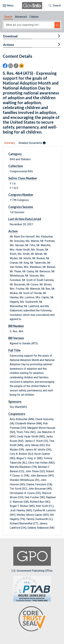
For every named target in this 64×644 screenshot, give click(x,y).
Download (10, 36)
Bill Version (16, 338)
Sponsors (15, 402)
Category (15, 154)
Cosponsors (17, 414)
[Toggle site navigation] (8, 6)
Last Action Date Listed (25, 219)
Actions (9, 45)
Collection (16, 166)
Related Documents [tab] (32, 143)
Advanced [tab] (21, 17)
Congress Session (21, 207)
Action (13, 231)
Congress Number (21, 195)
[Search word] (29, 25)
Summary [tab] (10, 143)
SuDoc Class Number (23, 178)
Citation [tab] (34, 17)
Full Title (14, 350)
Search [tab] (8, 17)
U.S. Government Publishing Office (32, 559)
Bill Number (16, 326)
